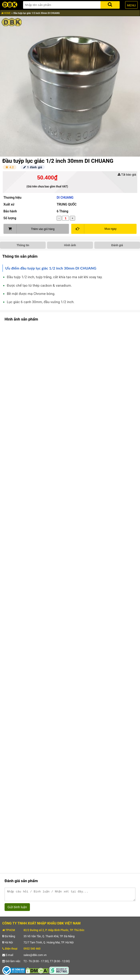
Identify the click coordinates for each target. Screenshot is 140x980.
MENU (131, 5)
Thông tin (23, 245)
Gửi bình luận (17, 909)
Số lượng (10, 218)
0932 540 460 (32, 951)
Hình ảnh (70, 245)
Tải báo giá (127, 175)
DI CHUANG (65, 198)
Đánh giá (117, 245)
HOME (6, 13)
